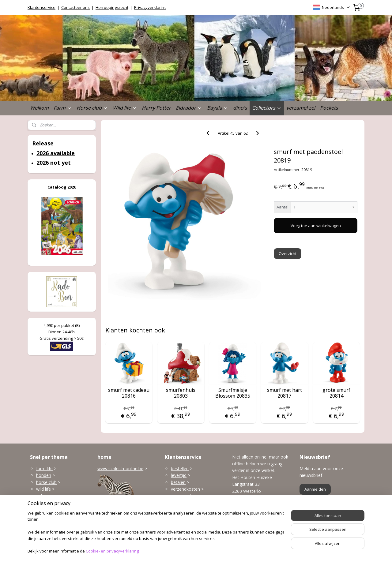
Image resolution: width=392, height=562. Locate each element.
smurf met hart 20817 (285, 393)
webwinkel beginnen (210, 551)
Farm (63, 108)
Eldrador (189, 108)
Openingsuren (246, 527)
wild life (43, 489)
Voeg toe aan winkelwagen (316, 226)
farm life (44, 468)
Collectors (267, 108)
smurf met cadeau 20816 (129, 393)
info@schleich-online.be (255, 513)
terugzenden (183, 496)
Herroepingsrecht (112, 7)
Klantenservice (41, 7)
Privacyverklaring (150, 7)
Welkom (39, 108)
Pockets (329, 108)
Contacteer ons (75, 7)
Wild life (125, 108)
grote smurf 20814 (336, 393)
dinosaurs (46, 517)
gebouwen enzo (52, 496)
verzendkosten (185, 489)
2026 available (56, 153)
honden (44, 475)
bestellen (180, 468)
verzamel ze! (301, 108)
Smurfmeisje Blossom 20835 (233, 393)
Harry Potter (156, 108)
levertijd (179, 475)
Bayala (218, 108)
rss (187, 551)
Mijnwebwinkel (264, 551)
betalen (178, 482)
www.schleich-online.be (120, 468)
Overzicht (288, 253)
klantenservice (197, 510)
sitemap (174, 551)
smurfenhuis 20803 (181, 393)
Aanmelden (315, 489)
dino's (240, 108)
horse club (46, 482)
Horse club (92, 108)
